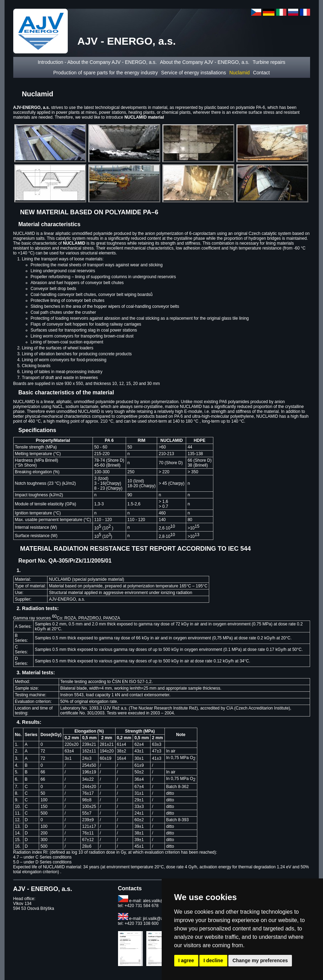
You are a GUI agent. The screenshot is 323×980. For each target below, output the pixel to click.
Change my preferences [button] (260, 960)
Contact (261, 73)
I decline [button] (213, 960)
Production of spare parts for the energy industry (105, 73)
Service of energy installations (193, 73)
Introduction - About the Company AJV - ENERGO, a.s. (97, 62)
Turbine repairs (269, 62)
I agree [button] (186, 960)
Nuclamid (240, 73)
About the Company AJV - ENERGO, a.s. (205, 62)
